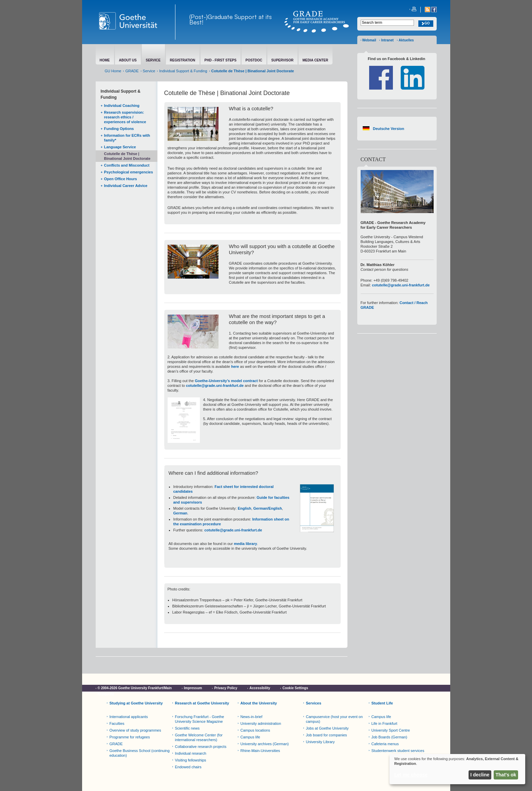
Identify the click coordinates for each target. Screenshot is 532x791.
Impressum (193, 688)
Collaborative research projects (201, 747)
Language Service (120, 147)
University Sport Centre (391, 730)
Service (149, 71)
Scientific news (187, 728)
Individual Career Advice (126, 186)
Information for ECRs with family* (127, 138)
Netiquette (106, 694)
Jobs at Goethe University (327, 728)
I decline (480, 775)
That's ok (506, 775)
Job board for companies (327, 735)
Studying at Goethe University (136, 703)
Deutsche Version (388, 129)
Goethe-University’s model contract (226, 381)
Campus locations (255, 730)
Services (314, 703)
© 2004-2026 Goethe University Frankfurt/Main (135, 688)
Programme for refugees (130, 737)
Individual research (191, 753)
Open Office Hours (121, 179)
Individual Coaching (122, 106)
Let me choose (411, 775)
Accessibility (260, 688)
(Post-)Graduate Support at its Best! (231, 19)
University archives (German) (265, 744)
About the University (259, 703)
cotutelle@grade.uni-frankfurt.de (215, 385)
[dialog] (457, 769)
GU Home (113, 71)
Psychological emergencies (129, 172)
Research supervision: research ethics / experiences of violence (125, 117)
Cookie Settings (295, 688)
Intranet (387, 40)
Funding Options (119, 129)
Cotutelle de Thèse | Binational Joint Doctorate (127, 156)
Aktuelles (406, 40)
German (180, 513)
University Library (320, 742)
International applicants (129, 717)
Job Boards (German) (389, 737)
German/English (268, 508)
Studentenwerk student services (398, 751)
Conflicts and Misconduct (127, 165)
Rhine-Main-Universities (260, 751)
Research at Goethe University (202, 703)
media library (245, 544)
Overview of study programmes (135, 730)
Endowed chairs (188, 767)
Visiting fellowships (191, 760)
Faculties (117, 723)
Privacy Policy (226, 688)
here (235, 366)
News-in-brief (252, 717)
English (245, 508)
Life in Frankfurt (384, 723)
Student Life (382, 703)
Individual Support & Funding (183, 71)
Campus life (250, 737)
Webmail (369, 40)
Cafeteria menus (385, 744)
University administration (261, 723)
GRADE (132, 71)
